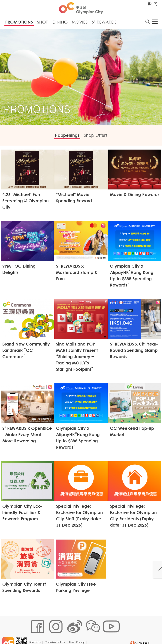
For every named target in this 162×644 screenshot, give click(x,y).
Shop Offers (99, 137)
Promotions (19, 23)
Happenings (64, 137)
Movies (80, 23)
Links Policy (78, 624)
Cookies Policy (56, 624)
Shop (43, 23)
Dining (60, 23)
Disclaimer (86, 631)
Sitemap (36, 624)
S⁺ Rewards (104, 23)
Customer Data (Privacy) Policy (52, 631)
